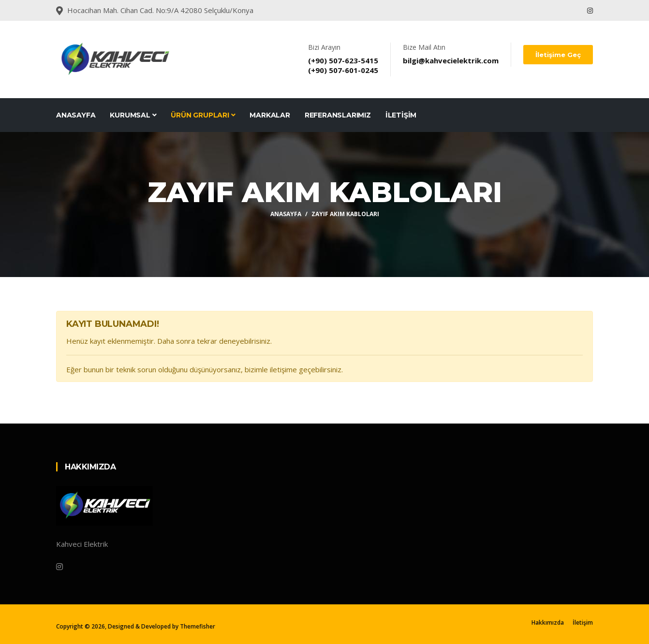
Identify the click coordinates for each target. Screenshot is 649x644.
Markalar (270, 115)
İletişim (401, 115)
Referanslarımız (338, 115)
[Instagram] (59, 567)
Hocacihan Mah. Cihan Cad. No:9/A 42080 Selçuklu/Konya (160, 10)
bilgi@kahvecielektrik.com (451, 60)
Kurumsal (133, 115)
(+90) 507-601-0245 (343, 70)
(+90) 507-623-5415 (343, 60)
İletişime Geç (558, 55)
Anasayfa (76, 115)
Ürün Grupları (203, 115)
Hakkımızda (548, 622)
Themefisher (198, 626)
